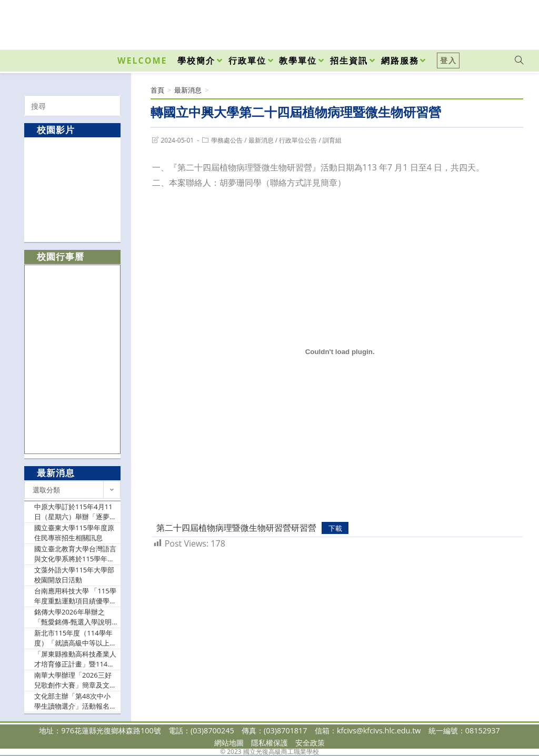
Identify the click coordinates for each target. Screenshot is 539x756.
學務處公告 (227, 140)
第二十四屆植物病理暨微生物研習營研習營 (236, 528)
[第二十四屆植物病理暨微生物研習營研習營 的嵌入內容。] (340, 352)
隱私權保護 (269, 743)
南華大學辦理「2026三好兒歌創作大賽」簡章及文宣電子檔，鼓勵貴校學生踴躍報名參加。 (75, 681)
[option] (73, 189)
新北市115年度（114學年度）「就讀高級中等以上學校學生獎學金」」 (75, 638)
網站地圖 (229, 743)
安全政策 (310, 743)
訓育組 (332, 140)
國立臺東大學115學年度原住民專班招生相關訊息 (74, 533)
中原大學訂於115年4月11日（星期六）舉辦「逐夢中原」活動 (75, 512)
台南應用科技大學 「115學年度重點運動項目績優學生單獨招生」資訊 (75, 596)
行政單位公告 (298, 140)
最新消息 (261, 140)
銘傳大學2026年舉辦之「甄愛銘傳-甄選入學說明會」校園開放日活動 (73, 617)
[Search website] (519, 61)
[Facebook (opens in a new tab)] (459, 22)
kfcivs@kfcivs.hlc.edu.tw (379, 730)
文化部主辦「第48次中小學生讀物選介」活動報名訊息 (75, 702)
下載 (335, 528)
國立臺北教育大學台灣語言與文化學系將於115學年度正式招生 (75, 554)
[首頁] (157, 90)
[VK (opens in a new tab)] (505, 22)
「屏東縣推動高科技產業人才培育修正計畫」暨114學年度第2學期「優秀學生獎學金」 (75, 659)
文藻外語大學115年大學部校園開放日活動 (74, 575)
